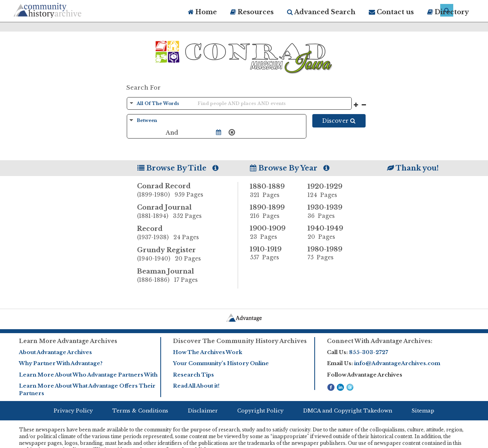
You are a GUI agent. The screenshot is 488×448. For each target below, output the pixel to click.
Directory (448, 12)
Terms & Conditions (140, 411)
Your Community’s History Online (221, 363)
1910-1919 (273, 253)
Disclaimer (203, 411)
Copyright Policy (260, 411)
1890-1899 (273, 212)
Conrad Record (188, 191)
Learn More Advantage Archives (68, 341)
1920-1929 (330, 191)
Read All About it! (196, 386)
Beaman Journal (188, 276)
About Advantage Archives (55, 352)
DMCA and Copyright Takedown (348, 411)
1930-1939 (330, 212)
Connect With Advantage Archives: (380, 341)
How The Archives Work (207, 352)
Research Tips (193, 375)
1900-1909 (273, 232)
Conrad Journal (188, 212)
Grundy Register (188, 255)
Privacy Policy (73, 411)
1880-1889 (273, 191)
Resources (252, 12)
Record (188, 233)
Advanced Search (321, 12)
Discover (339, 121)
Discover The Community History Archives (240, 341)
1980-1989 (330, 253)
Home (202, 12)
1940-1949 (330, 232)
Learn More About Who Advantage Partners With (88, 375)
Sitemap (423, 411)
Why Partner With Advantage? (61, 363)
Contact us (391, 12)
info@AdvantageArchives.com (397, 363)
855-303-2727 (369, 352)
